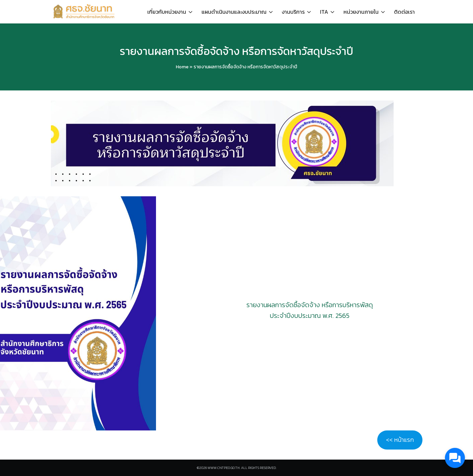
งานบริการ (293, 12)
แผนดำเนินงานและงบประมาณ (234, 12)
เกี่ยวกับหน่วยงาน (167, 12)
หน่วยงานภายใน (361, 12)
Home (182, 67)
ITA (324, 12)
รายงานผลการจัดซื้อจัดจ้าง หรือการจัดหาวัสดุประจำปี (236, 51)
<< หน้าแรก (400, 440)
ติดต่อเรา (404, 12)
